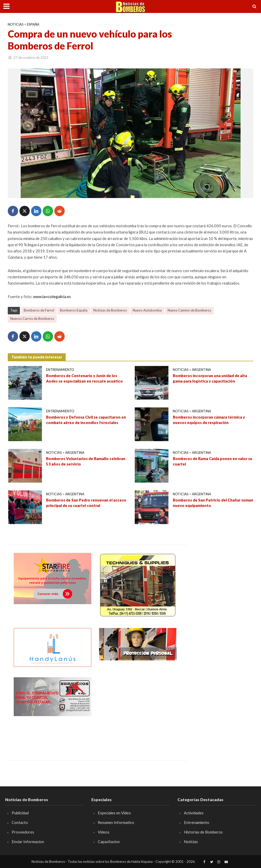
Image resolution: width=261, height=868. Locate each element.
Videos (104, 832)
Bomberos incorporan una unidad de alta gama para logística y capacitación (210, 378)
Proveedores (23, 832)
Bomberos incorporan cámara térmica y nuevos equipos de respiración (209, 420)
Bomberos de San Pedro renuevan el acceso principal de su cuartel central (86, 503)
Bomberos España (74, 310)
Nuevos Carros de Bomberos (32, 319)
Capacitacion (109, 842)
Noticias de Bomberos (110, 310)
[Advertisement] (138, 710)
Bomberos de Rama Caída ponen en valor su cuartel (212, 461)
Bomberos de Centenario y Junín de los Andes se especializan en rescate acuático (84, 378)
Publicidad (20, 813)
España (33, 24)
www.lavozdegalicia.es (52, 297)
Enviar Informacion (28, 842)
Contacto (20, 822)
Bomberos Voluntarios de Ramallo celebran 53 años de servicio (86, 461)
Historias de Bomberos (203, 832)
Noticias (16, 24)
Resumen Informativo (116, 822)
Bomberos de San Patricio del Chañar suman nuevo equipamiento (213, 503)
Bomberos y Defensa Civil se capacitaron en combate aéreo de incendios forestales (86, 420)
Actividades (194, 813)
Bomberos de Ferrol (39, 310)
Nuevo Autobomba (147, 310)
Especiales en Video (114, 813)
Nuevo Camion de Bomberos (189, 310)
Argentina (202, 370)
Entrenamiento (60, 370)
